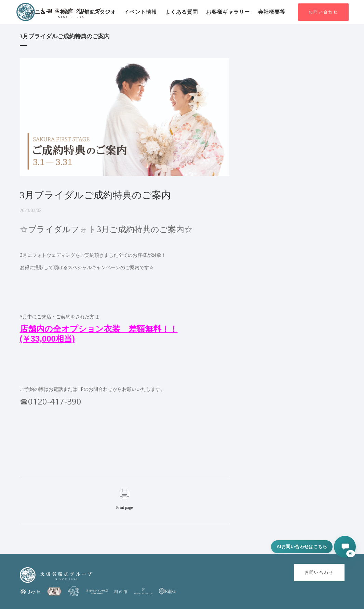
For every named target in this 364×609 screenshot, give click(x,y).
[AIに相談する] (345, 547)
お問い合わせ (323, 12)
